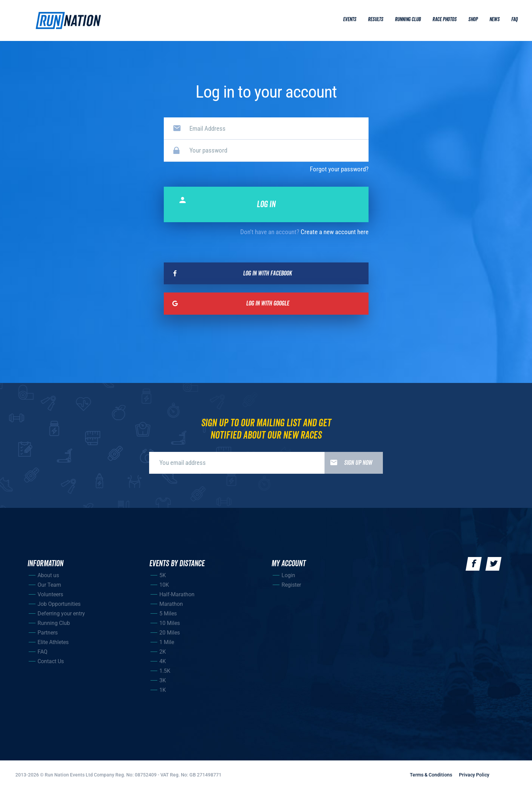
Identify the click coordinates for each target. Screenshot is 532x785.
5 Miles (168, 613)
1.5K (165, 671)
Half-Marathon (177, 594)
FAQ (42, 652)
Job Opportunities (59, 604)
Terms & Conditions (431, 775)
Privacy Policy (474, 775)
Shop (473, 19)
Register (291, 585)
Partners (48, 633)
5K (163, 575)
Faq (514, 19)
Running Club (408, 19)
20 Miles (170, 633)
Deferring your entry (61, 613)
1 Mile (167, 642)
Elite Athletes (53, 642)
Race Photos (444, 19)
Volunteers (50, 594)
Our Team (49, 585)
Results (376, 19)
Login (288, 575)
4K (163, 661)
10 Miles (170, 623)
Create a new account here (335, 232)
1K (163, 690)
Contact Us (51, 661)
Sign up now (348, 463)
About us (48, 575)
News (494, 19)
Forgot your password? (339, 169)
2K (163, 652)
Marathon (171, 604)
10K (164, 585)
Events (350, 19)
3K (163, 680)
